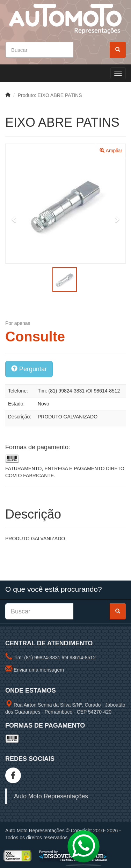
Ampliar (111, 151)
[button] (14, 219)
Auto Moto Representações (51, 796)
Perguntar (29, 369)
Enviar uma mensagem (39, 670)
